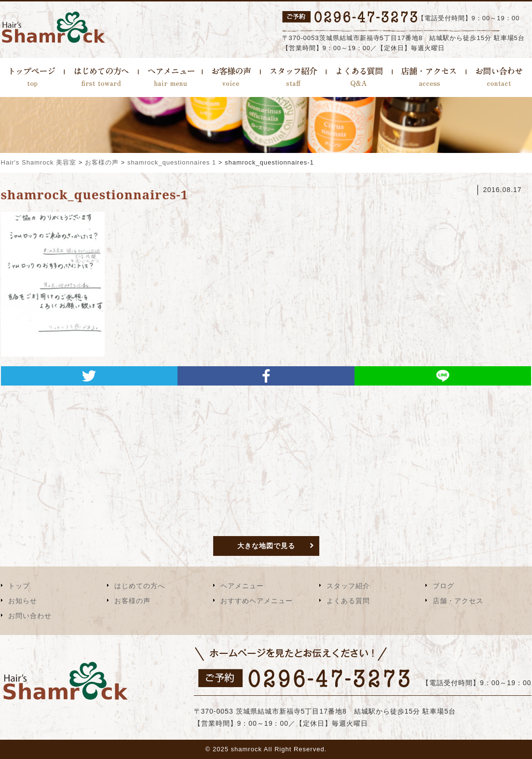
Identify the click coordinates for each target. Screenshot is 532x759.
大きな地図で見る (266, 546)
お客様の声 (132, 601)
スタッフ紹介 (348, 586)
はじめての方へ (140, 586)
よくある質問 (348, 601)
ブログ (443, 586)
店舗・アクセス (458, 601)
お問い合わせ (30, 616)
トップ (19, 586)
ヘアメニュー (242, 586)
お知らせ (23, 601)
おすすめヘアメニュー (257, 601)
